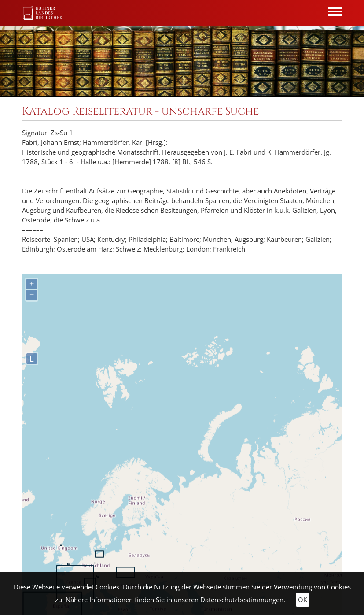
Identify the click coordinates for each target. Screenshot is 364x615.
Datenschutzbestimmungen (242, 600)
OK (303, 600)
